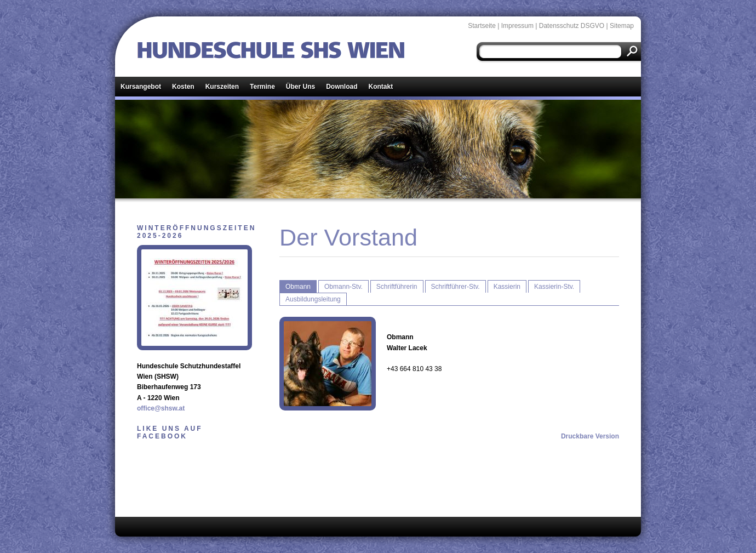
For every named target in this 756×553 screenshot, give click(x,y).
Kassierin (507, 287)
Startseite (482, 26)
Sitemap (622, 26)
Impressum (517, 26)
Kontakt (381, 87)
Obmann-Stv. (343, 287)
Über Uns (300, 87)
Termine (262, 87)
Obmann (298, 287)
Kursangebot (141, 87)
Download (342, 87)
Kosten (183, 87)
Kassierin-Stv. (554, 287)
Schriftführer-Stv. (456, 287)
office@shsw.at (161, 408)
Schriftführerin (397, 287)
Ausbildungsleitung (313, 299)
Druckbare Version (590, 436)
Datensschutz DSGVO (572, 26)
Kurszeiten (222, 87)
